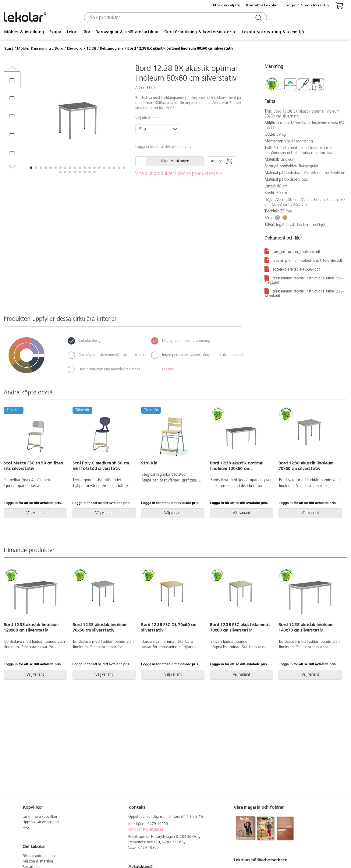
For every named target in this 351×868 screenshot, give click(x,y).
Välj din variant (147, 118)
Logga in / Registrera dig (306, 5)
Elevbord (75, 48)
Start (9, 48)
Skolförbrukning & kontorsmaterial (200, 32)
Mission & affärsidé (38, 862)
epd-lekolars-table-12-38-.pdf (292, 269)
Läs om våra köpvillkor (40, 817)
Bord (59, 48)
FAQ (26, 828)
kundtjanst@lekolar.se (146, 830)
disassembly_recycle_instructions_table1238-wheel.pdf (304, 292)
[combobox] (175, 18)
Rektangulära (112, 48)
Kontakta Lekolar (262, 5)
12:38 (91, 48)
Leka (71, 32)
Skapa (55, 32)
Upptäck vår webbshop (41, 822)
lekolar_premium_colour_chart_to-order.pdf (303, 260)
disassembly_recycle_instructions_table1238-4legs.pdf (304, 279)
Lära (86, 32)
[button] (31, 168)
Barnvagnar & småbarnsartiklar (127, 32)
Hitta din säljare (226, 5)
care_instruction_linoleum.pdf (292, 251)
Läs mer (168, 369)
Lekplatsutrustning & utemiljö (273, 32)
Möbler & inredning (24, 32)
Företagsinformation (39, 856)
